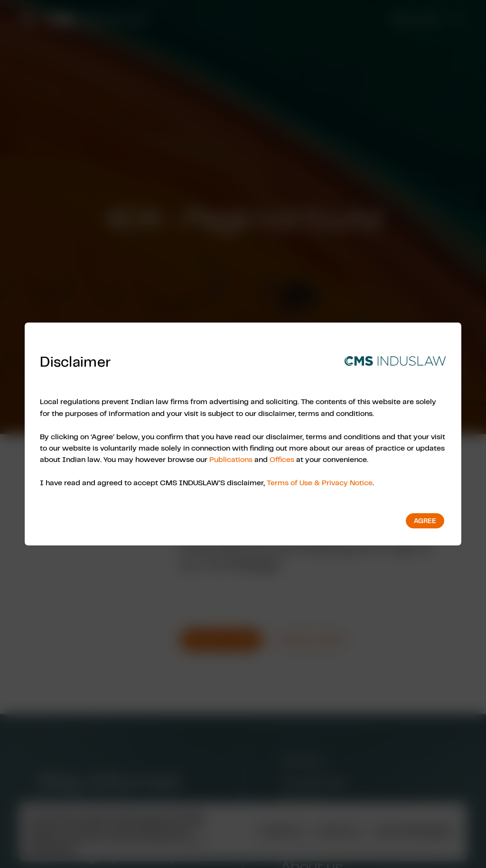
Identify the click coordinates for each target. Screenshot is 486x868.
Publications (231, 459)
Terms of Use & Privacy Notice (320, 482)
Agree (425, 521)
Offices (282, 459)
